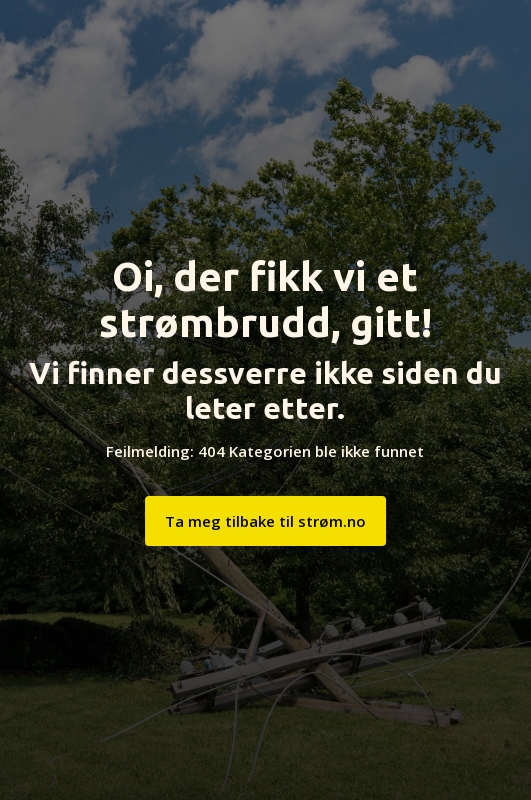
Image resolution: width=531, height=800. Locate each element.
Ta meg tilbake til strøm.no (265, 521)
